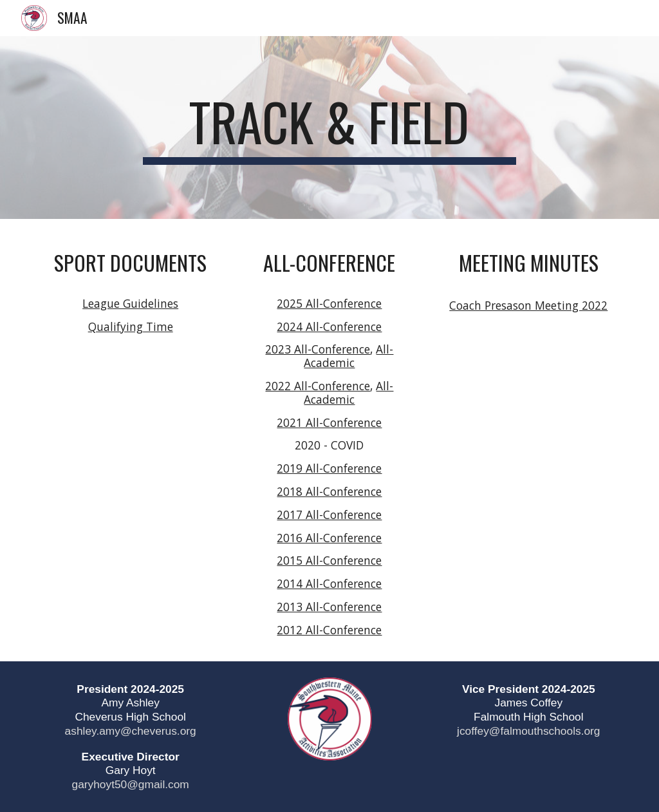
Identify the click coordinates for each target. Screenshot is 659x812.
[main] (329, 127)
